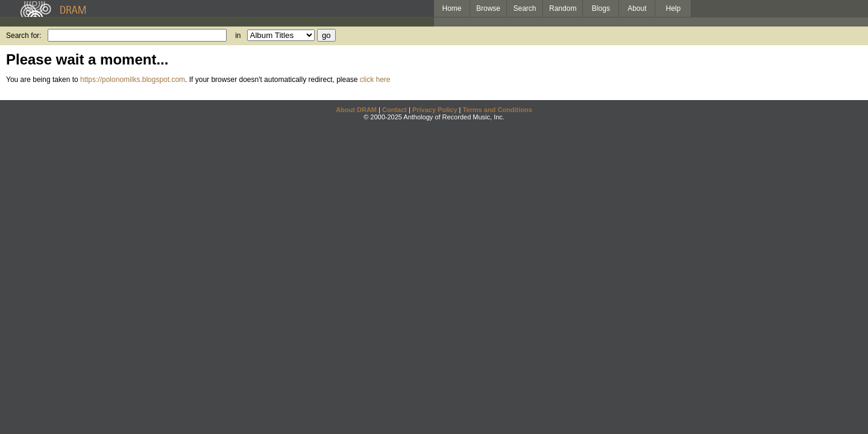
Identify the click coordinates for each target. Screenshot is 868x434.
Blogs (601, 8)
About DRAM (356, 110)
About (637, 8)
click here (375, 80)
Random (563, 8)
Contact (395, 110)
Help (674, 8)
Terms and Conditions (498, 110)
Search (525, 8)
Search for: (24, 36)
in (238, 36)
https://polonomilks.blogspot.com (133, 80)
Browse (488, 8)
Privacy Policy (435, 110)
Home (451, 8)
